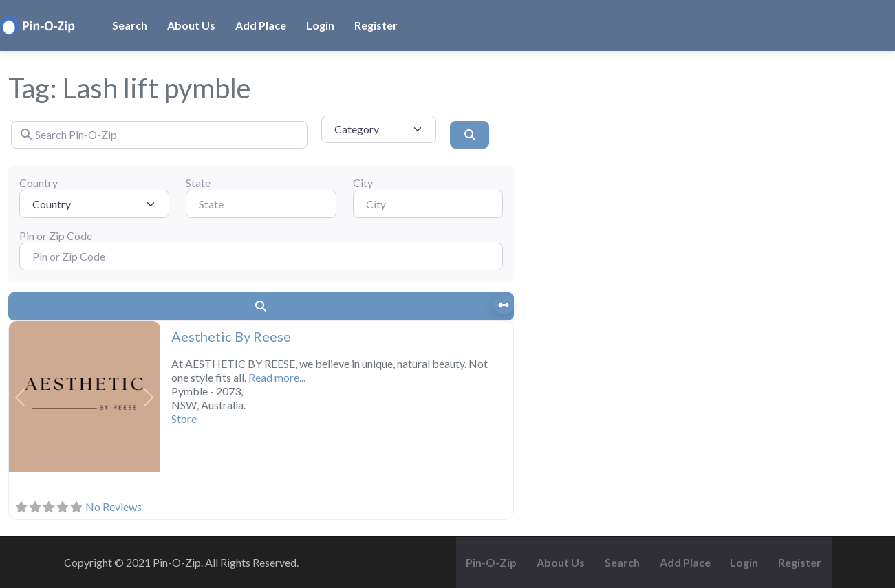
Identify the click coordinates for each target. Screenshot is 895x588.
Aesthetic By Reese (231, 336)
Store (184, 418)
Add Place (261, 25)
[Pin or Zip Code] (261, 257)
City (363, 183)
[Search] (469, 135)
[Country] (94, 204)
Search (130, 25)
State (198, 183)
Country (39, 183)
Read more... (277, 377)
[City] (428, 204)
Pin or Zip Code (56, 236)
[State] (261, 204)
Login (320, 25)
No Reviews (114, 507)
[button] (20, 398)
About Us (191, 25)
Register (376, 25)
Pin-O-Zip (491, 562)
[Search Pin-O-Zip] (159, 135)
